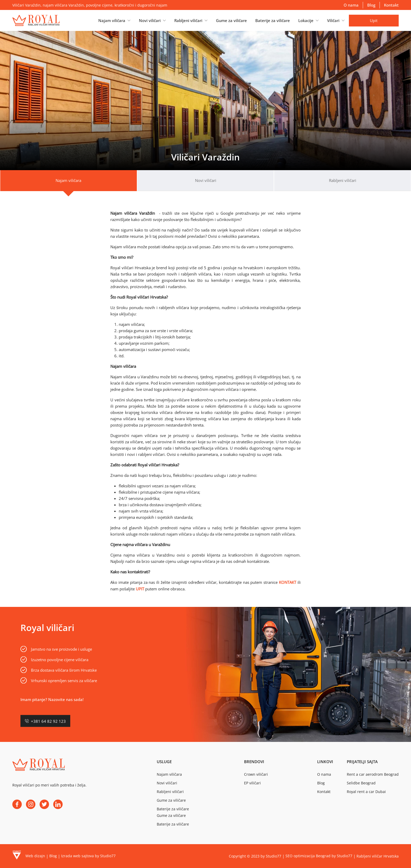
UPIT (140, 589)
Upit (374, 20)
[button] (114, 20)
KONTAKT (288, 582)
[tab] (69, 181)
